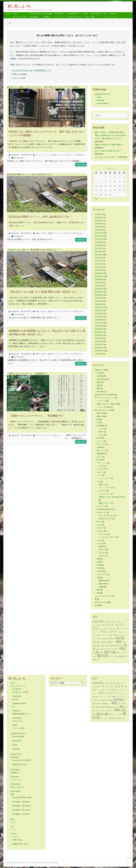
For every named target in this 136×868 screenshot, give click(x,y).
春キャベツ (101, 450)
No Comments (19, 158)
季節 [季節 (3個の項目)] (119, 642)
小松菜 (99, 447)
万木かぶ (102, 550)
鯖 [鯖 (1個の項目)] (98, 660)
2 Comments (18, 236)
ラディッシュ (102, 463)
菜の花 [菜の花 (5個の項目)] (103, 656)
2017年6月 (99, 252)
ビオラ (101, 466)
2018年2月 (99, 227)
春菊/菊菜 (100, 453)
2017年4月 (99, 258)
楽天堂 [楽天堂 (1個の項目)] (107, 646)
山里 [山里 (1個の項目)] (94, 646)
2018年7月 (99, 214)
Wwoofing (100, 100)
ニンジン (100, 441)
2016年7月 (99, 286)
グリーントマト (105, 478)
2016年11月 (99, 273)
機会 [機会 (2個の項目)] (122, 707)
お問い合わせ (17, 840)
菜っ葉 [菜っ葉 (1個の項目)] (119, 714)
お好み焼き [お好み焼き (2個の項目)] (99, 621)
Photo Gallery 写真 (96, 15)
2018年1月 (99, 230)
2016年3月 (99, 298)
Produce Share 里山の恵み (36, 15)
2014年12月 (99, 345)
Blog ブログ (86, 15)
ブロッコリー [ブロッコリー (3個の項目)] (109, 632)
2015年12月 (99, 307)
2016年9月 (99, 279)
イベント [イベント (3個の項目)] (108, 625)
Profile (99, 97)
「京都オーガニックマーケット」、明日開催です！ (37, 416)
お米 (98, 373)
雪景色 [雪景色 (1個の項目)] (120, 718)
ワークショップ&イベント (66, 155)
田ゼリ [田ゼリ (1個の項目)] (116, 649)
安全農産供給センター (43, 70)
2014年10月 (99, 351)
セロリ (99, 457)
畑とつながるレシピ (102, 410)
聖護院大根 (103, 581)
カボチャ (100, 531)
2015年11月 (99, 310)
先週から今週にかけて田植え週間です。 (110, 145)
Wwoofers (100, 392)
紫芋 (98, 590)
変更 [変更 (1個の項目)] (98, 642)
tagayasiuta (15, 155)
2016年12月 (99, 270)
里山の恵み (101, 379)
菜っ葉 (99, 460)
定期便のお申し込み (20, 844)
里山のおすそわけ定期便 (104, 395)
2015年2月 (99, 338)
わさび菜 (100, 571)
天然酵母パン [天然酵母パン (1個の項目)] (111, 642)
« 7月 (95, 198)
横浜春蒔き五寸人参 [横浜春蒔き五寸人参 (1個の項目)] (117, 646)
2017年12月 (99, 233)
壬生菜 (99, 568)
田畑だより (99, 370)
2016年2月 (99, 301)
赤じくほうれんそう (106, 515)
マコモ (99, 540)
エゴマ (99, 525)
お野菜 (99, 376)
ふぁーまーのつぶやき (103, 596)
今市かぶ (102, 556)
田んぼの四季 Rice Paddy (22, 797)
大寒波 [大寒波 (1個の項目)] (103, 642)
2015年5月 (99, 329)
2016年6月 (99, 289)
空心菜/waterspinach (104, 509)
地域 (98, 385)
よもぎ (101, 435)
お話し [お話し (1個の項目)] (119, 622)
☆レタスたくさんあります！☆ (107, 157)
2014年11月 (99, 348)
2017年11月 (99, 236)
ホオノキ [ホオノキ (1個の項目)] (121, 632)
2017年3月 (99, 261)
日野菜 (101, 546)
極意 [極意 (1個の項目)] (102, 646)
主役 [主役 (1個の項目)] (98, 639)
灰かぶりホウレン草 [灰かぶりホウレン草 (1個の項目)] (107, 649)
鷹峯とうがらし (105, 503)
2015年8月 (99, 320)
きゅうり (100, 472)
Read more (81, 164)
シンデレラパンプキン (107, 537)
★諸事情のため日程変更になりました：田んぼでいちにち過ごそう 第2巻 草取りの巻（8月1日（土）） (47, 333)
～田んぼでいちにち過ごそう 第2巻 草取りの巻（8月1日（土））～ (45, 292)
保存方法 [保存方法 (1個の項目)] (112, 639)
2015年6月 (99, 326)
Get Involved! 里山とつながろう (75, 15)
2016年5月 (99, 292)
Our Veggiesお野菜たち (48, 15)
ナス (98, 481)
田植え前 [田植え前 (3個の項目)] (120, 710)
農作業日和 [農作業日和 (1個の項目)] (121, 656)
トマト (99, 475)
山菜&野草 (101, 426)
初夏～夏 (100, 416)
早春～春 (100, 413)
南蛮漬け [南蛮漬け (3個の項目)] (120, 700)
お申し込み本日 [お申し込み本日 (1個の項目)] (111, 622)
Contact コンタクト (114, 15)
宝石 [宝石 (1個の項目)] (124, 642)
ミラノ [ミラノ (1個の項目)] (103, 635)
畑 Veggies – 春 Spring (21, 802)
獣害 (98, 388)
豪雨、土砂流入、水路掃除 (105, 132)
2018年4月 (99, 224)
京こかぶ (102, 553)
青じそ (99, 522)
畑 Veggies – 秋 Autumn (21, 810)
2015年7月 (99, 323)
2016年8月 (99, 283)
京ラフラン (101, 444)
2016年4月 (99, 295)
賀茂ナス (102, 484)
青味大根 (102, 584)
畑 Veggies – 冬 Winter (21, 814)
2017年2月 (99, 264)
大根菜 (101, 587)
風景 (98, 382)
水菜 (98, 562)
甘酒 (98, 593)
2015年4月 (99, 332)
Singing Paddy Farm (102, 94)
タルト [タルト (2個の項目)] (96, 628)
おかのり (100, 528)
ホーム (8, 14)
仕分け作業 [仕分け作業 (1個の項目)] (104, 639)
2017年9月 (99, 242)
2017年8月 (99, 245)
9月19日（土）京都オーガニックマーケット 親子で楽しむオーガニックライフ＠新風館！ (46, 133)
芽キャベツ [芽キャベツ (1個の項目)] (120, 653)
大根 (98, 577)
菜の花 (99, 438)
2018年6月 (99, 217)
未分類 (97, 605)
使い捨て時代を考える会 (23, 70)
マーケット (39, 155)
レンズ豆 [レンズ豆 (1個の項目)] (109, 635)
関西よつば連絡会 (20, 74)
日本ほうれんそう (105, 519)
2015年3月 (99, 335)
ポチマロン (103, 534)
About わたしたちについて (20, 15)
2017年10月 (99, 239)
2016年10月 (99, 276)
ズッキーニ (101, 506)
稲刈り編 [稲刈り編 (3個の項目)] (110, 652)
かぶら (99, 543)
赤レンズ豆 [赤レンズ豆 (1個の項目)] (113, 656)
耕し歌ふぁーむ (20, 6)
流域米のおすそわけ (20, 764)
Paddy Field (17, 741)
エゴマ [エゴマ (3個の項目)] (120, 625)
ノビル (101, 429)
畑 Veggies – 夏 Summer (22, 806)
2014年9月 (99, 354)
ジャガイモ (101, 469)
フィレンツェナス (105, 488)
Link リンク (106, 15)
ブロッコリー (102, 574)
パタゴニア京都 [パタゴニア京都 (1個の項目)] (114, 629)
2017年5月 (99, 255)
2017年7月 (99, 248)
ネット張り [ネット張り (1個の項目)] (105, 629)
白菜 (98, 559)
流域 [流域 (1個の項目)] (98, 649)
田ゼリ (101, 432)
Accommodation (103, 103)
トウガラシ (101, 491)
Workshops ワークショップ (60, 15)
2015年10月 (99, 314)
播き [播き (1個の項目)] (98, 646)
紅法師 (99, 565)
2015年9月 (99, 317)
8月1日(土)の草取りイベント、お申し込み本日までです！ (40, 217)
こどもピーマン (105, 494)
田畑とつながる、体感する (45, 233)
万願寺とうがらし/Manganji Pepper (112, 497)
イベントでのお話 (50, 155)
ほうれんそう (102, 512)
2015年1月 (99, 341)
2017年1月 (99, 267)
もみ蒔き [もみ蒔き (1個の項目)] (98, 625)
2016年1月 (99, 304)
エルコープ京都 (19, 78)
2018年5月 (99, 221)
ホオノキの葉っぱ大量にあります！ (108, 151)
